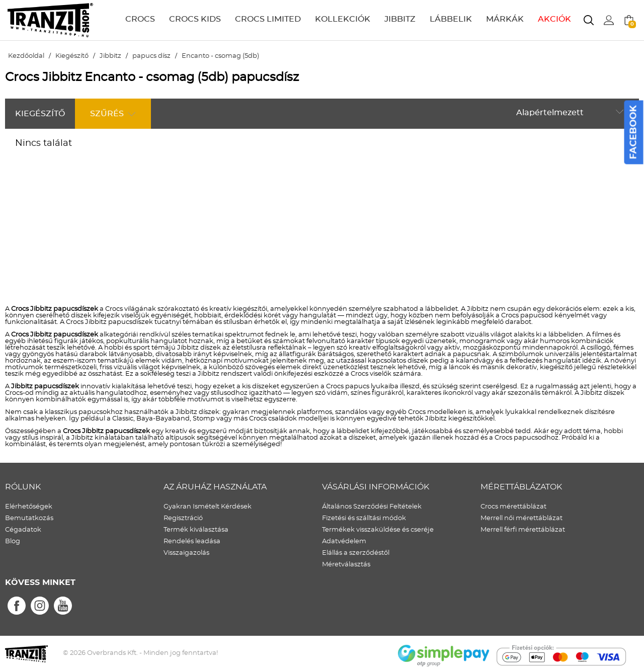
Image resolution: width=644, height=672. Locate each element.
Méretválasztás (346, 565)
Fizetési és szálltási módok (364, 518)
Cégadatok (23, 530)
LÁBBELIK (451, 19)
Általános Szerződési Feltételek (372, 507)
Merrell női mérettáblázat (521, 518)
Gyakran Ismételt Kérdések (208, 507)
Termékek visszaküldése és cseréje (378, 530)
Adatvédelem (344, 541)
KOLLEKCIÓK (343, 19)
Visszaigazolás (186, 553)
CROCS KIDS (195, 19)
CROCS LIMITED (268, 19)
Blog (13, 541)
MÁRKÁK (505, 19)
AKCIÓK (554, 19)
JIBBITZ (400, 19)
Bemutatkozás (29, 518)
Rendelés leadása (192, 541)
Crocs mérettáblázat (513, 507)
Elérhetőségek (29, 507)
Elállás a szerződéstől (356, 553)
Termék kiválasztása (196, 530)
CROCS (140, 19)
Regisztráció (183, 518)
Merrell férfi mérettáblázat (523, 530)
